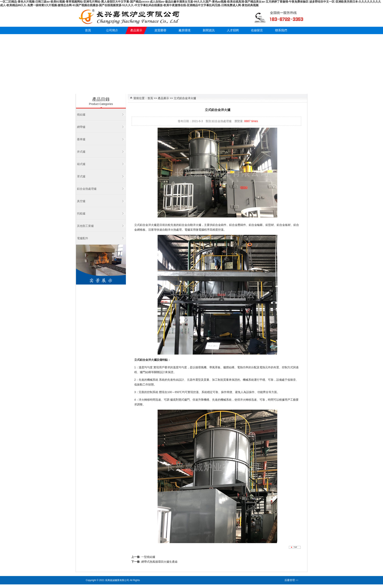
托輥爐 (81, 213)
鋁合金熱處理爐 (87, 189)
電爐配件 (83, 238)
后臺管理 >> (291, 580)
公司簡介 (112, 30)
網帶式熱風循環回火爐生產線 (159, 562)
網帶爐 (81, 127)
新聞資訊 (209, 30)
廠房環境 (185, 30)
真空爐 (81, 201)
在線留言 (257, 30)
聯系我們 (281, 30)
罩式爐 (81, 176)
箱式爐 (81, 164)
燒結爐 (81, 115)
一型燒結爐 (148, 557)
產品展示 (136, 30)
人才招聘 (233, 30)
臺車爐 (81, 139)
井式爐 (81, 152)
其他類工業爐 (85, 226)
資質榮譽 (160, 30)
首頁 (88, 30)
